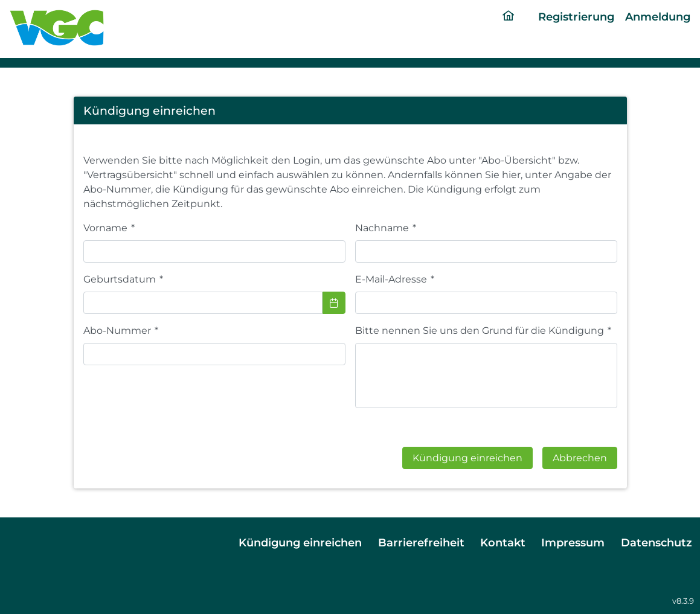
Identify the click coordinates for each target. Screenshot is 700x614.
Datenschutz (657, 542)
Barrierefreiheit (421, 542)
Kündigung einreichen (300, 542)
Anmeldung (658, 17)
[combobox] (203, 303)
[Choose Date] (334, 303)
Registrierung (576, 17)
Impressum (573, 542)
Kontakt (503, 542)
